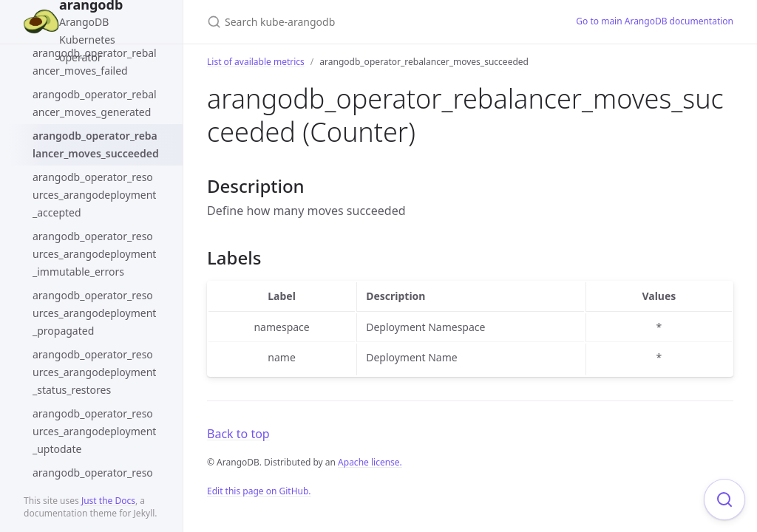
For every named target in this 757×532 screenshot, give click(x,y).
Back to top (238, 434)
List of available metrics (256, 62)
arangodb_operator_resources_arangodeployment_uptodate (94, 431)
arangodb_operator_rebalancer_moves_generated (95, 103)
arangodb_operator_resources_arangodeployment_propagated (94, 313)
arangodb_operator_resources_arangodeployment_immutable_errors (94, 254)
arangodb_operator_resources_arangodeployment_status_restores (94, 372)
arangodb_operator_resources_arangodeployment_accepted (94, 195)
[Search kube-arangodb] (374, 22)
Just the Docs (108, 501)
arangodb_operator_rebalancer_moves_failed (95, 62)
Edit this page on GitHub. (259, 491)
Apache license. (370, 462)
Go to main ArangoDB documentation (655, 21)
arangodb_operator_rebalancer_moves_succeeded (96, 144)
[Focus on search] (724, 499)
